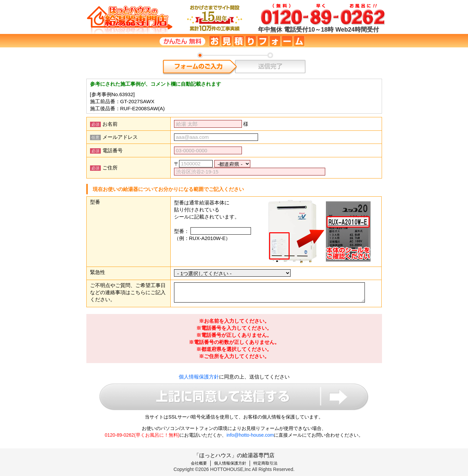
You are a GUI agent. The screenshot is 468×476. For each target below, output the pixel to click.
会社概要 (199, 463)
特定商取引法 (265, 463)
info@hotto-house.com (250, 435)
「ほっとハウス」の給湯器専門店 (234, 455)
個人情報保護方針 (199, 377)
